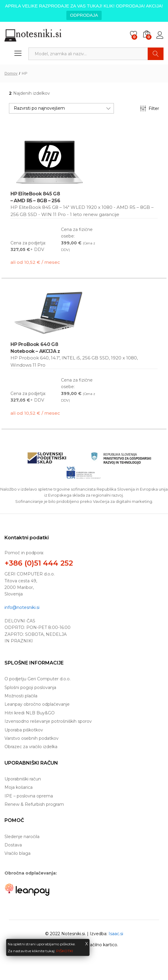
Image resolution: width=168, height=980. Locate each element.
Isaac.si (116, 934)
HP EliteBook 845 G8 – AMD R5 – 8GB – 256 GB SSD (35, 200)
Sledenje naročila (22, 837)
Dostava (13, 845)
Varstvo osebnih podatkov (32, 738)
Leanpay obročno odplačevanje (37, 704)
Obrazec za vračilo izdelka (31, 747)
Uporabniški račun (23, 779)
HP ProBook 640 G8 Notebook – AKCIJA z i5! (35, 351)
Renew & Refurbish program (34, 804)
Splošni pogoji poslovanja (30, 687)
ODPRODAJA (84, 15)
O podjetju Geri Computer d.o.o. (38, 679)
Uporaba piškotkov (24, 730)
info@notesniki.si (22, 607)
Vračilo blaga (17, 853)
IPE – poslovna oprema (29, 796)
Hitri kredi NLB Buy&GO (30, 713)
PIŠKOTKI (65, 951)
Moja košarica (19, 787)
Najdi (156, 54)
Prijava (160, 35)
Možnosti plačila (21, 696)
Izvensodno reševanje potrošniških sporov (48, 721)
